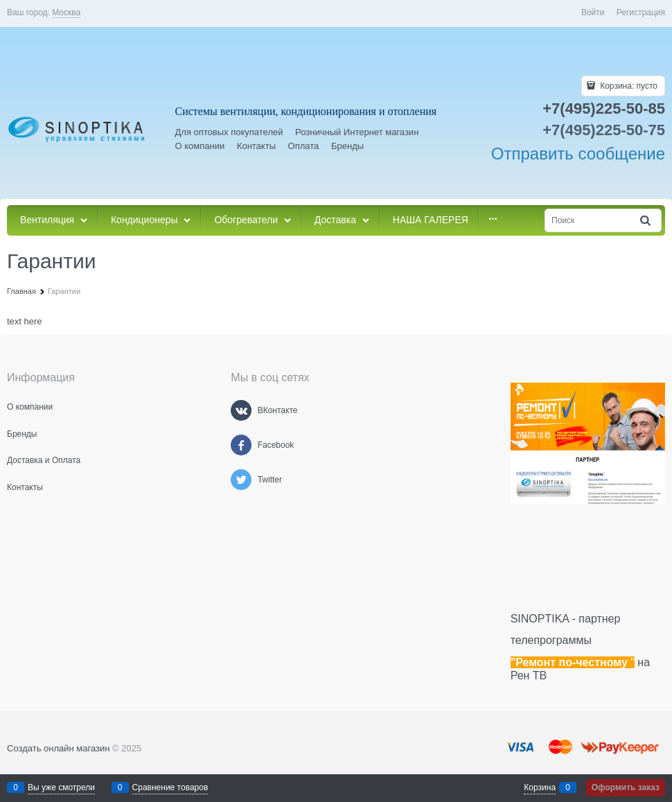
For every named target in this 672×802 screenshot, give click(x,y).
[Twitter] (241, 480)
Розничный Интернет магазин (357, 132)
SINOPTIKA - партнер (566, 619)
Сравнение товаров (170, 787)
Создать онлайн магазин (58, 748)
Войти (593, 12)
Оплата (304, 146)
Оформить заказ (626, 787)
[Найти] (646, 221)
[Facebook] (241, 445)
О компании (200, 146)
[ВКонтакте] (241, 410)
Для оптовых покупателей (229, 132)
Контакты (256, 146)
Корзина (540, 787)
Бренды (347, 146)
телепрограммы (551, 640)
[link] (66, 13)
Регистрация (641, 12)
